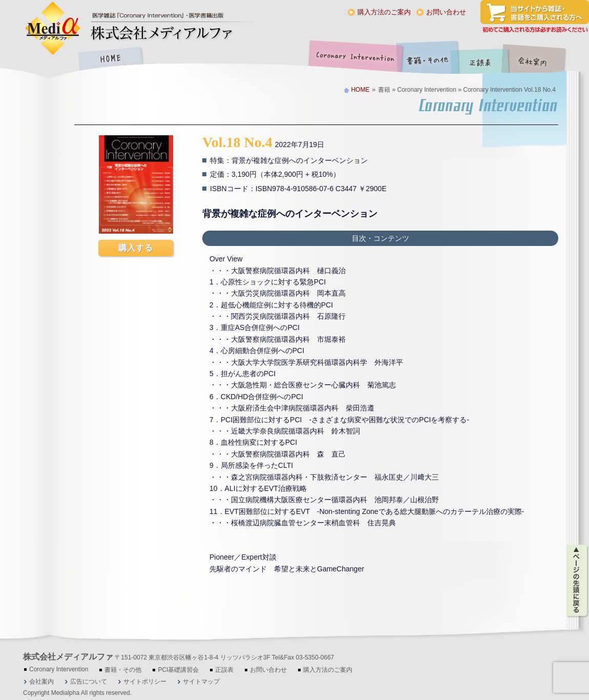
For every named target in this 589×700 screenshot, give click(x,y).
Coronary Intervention (353, 60)
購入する (136, 248)
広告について (89, 682)
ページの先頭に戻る (577, 581)
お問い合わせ (446, 12)
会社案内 (540, 60)
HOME (110, 60)
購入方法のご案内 (384, 12)
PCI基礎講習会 (178, 670)
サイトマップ (201, 682)
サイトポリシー (145, 682)
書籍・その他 (428, 60)
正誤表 (481, 60)
